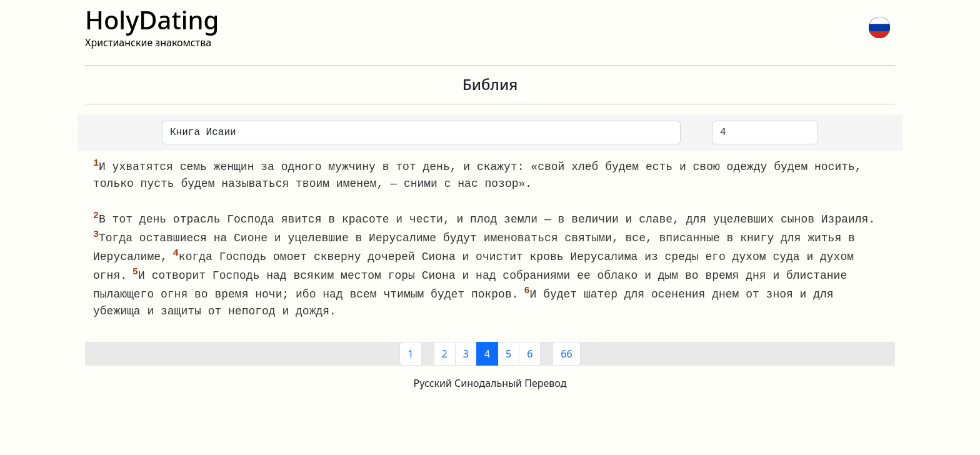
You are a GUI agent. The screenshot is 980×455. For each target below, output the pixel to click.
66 (566, 357)
